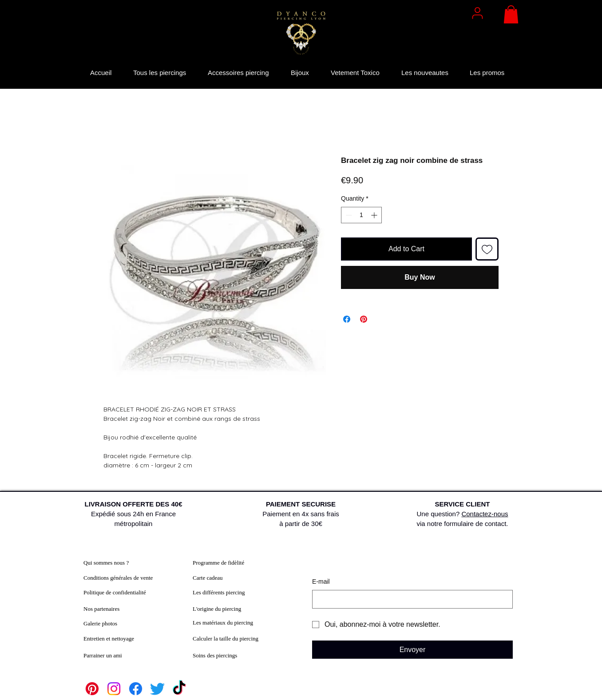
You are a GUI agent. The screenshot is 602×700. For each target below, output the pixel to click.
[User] (477, 13)
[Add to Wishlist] (487, 249)
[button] (511, 14)
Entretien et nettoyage (109, 639)
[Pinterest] (92, 689)
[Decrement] (348, 215)
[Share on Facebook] (347, 319)
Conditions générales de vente (118, 578)
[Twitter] (157, 689)
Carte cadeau (208, 578)
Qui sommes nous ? (106, 563)
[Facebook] (136, 689)
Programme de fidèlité (218, 563)
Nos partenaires (101, 609)
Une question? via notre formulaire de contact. (463, 514)
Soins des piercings (215, 655)
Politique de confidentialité (115, 592)
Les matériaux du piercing (223, 623)
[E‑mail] (410, 599)
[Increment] (375, 215)
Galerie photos (100, 623)
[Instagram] (114, 689)
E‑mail (321, 581)
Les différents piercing (219, 592)
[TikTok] (179, 689)
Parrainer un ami (103, 655)
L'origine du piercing (217, 609)
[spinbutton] (361, 215)
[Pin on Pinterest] (364, 319)
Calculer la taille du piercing (226, 639)
